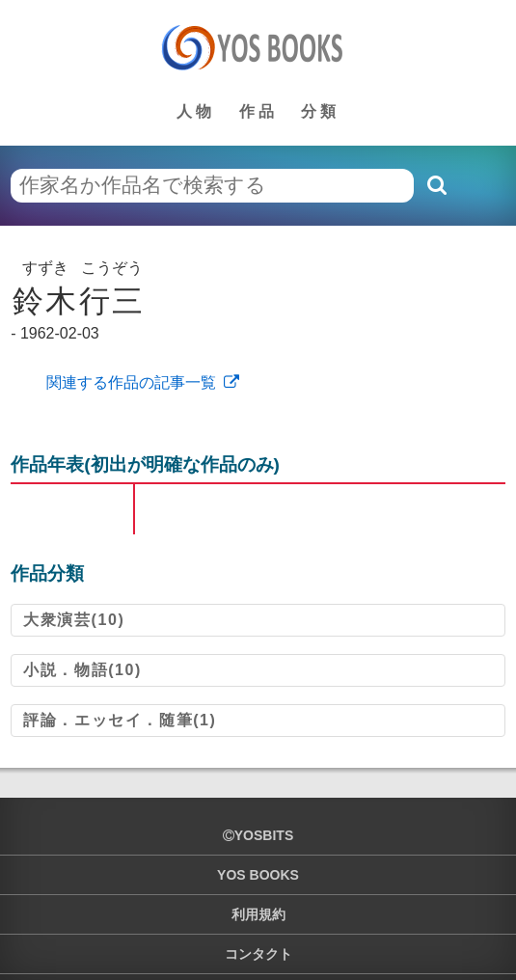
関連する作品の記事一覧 (128, 382)
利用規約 (258, 914)
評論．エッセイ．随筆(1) (120, 720)
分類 (320, 111)
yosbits (258, 835)
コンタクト (258, 954)
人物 (196, 111)
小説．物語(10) (82, 670)
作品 (258, 111)
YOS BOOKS (258, 875)
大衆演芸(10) (74, 620)
